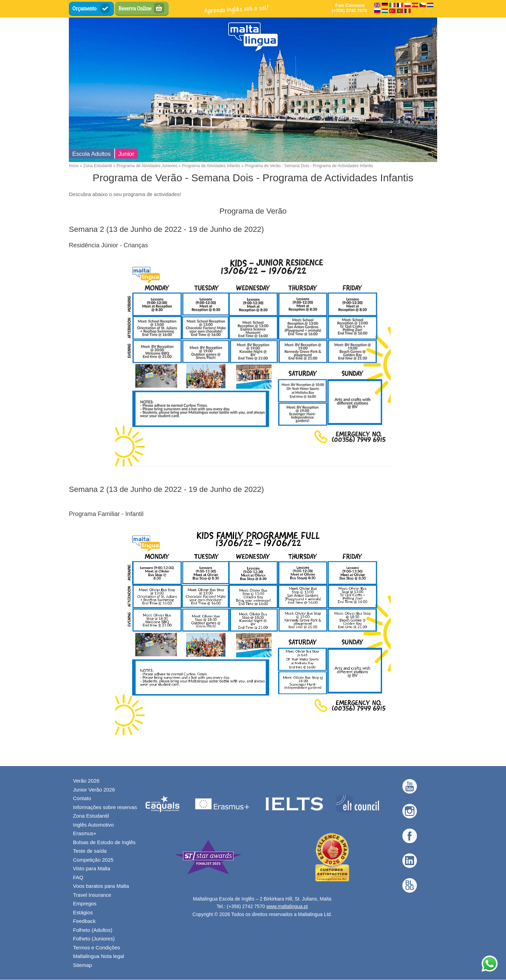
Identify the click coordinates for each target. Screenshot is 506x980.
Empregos (85, 903)
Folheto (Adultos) (93, 930)
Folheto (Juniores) (94, 939)
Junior (126, 154)
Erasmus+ (85, 833)
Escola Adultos (92, 154)
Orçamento (85, 9)
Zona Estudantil (98, 166)
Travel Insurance (92, 895)
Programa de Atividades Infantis (211, 166)
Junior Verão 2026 (94, 790)
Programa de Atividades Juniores (147, 166)
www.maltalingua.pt (287, 906)
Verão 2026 (86, 781)
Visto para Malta (92, 868)
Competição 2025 (93, 860)
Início (74, 166)
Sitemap (82, 965)
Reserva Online (135, 9)
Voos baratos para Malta (101, 886)
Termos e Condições (97, 947)
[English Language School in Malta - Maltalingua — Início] (253, 36)
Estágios (83, 912)
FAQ (78, 877)
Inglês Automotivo (93, 825)
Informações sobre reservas (105, 807)
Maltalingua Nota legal (98, 956)
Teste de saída (90, 851)
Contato (82, 798)
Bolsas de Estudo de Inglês (104, 842)
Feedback (84, 921)
